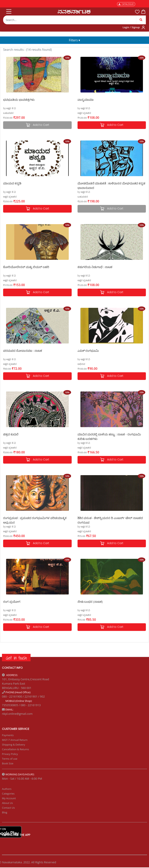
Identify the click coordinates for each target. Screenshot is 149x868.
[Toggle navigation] (8, 11)
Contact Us (8, 808)
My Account (9, 798)
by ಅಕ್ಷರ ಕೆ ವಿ (9, 108)
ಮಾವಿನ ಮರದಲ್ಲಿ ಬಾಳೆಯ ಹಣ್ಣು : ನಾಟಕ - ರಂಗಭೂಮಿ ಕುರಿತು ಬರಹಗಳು (109, 436)
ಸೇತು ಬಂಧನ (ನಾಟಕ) (90, 602)
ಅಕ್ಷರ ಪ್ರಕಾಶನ (84, 113)
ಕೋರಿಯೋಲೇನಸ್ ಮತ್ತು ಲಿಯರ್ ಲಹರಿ (26, 267)
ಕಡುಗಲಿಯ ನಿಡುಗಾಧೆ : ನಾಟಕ (95, 267)
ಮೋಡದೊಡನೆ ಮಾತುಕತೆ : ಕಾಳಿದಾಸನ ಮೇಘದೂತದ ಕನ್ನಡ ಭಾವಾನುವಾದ (111, 185)
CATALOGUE (126, 4)
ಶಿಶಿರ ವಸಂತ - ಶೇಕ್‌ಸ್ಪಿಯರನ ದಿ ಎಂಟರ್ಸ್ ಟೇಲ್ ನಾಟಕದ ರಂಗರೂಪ (110, 520)
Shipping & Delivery (14, 745)
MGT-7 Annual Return (15, 740)
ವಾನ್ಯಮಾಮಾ (86, 100)
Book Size (8, 763)
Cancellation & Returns (15, 749)
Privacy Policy (10, 754)
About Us (7, 803)
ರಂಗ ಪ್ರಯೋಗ (12, 602)
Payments (8, 735)
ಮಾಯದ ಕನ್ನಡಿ (12, 183)
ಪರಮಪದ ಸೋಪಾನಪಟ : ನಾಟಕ (23, 351)
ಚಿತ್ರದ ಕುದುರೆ (11, 434)
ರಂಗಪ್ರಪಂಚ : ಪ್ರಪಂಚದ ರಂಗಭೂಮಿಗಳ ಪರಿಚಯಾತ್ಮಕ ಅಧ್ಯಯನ (35, 520)
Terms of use (10, 759)
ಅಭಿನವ (81, 364)
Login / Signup (131, 27)
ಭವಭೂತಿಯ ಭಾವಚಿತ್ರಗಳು (19, 100)
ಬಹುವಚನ (8, 113)
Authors (7, 789)
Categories (8, 794)
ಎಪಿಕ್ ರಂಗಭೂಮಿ (88, 351)
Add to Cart (112, 125)
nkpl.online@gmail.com (17, 714)
